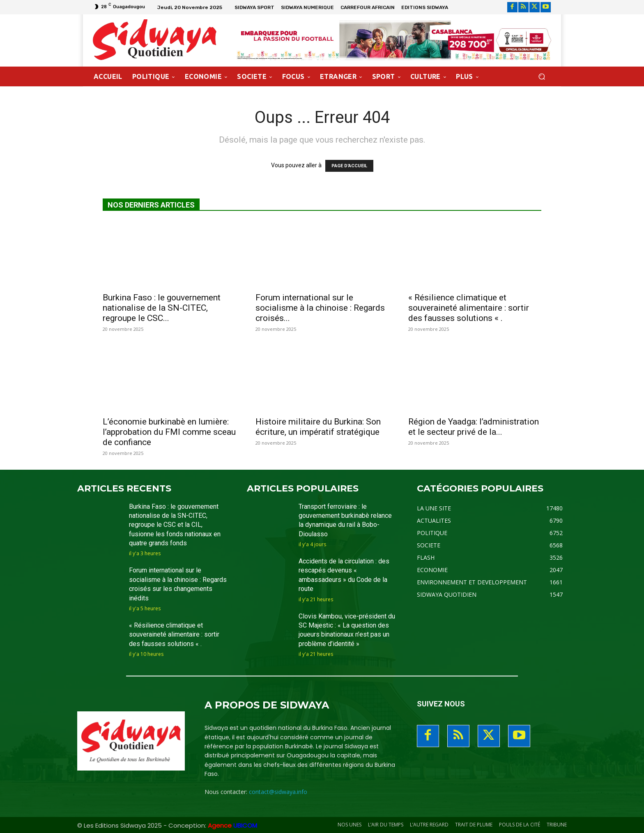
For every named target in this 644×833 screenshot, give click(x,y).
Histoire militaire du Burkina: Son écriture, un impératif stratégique (318, 427)
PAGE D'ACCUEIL (349, 166)
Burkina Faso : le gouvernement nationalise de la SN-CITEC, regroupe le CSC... (162, 308)
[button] (542, 76)
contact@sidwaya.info (278, 792)
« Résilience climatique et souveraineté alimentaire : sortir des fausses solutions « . (469, 308)
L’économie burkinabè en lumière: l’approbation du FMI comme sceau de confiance (169, 432)
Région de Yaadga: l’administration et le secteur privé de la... (474, 427)
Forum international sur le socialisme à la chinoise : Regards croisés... (320, 308)
